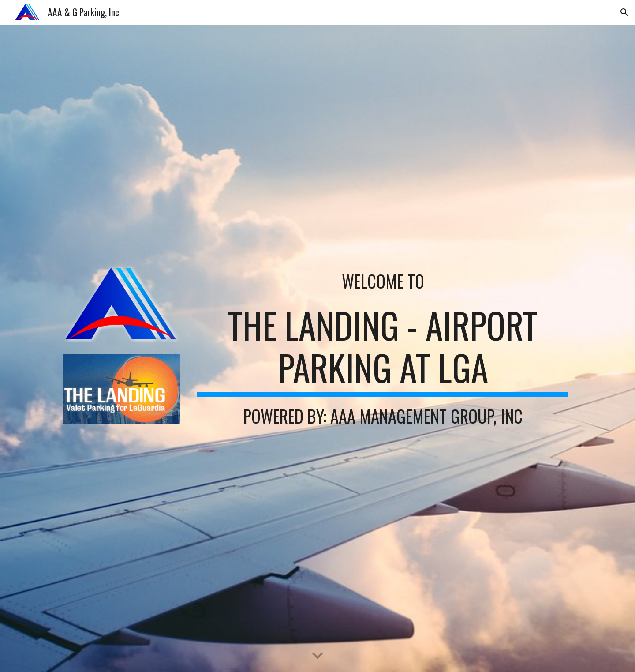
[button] (624, 12)
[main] (383, 281)
